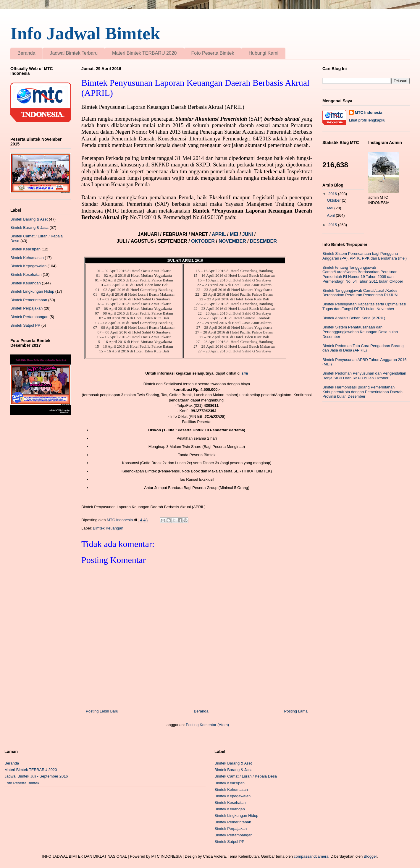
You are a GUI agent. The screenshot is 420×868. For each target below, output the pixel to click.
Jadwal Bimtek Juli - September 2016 (36, 776)
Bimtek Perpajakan (26, 308)
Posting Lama (296, 711)
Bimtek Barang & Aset (29, 219)
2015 (333, 225)
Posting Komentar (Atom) (207, 725)
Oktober (335, 200)
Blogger (370, 856)
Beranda (26, 53)
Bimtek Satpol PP (25, 325)
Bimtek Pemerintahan (29, 300)
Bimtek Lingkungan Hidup (32, 291)
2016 (333, 194)
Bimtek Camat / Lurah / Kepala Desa (246, 776)
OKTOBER (203, 241)
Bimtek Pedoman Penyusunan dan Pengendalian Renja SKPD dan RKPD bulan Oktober (364, 376)
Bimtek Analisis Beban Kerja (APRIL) (354, 318)
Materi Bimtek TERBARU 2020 (144, 53)
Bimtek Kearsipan (25, 249)
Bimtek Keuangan (108, 528)
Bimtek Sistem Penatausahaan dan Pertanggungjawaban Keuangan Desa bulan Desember (360, 332)
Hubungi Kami (263, 53)
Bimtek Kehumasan (27, 258)
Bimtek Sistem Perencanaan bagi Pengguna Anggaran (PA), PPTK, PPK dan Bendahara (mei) (365, 256)
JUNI (248, 234)
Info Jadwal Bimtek (85, 33)
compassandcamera (311, 856)
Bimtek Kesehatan (26, 275)
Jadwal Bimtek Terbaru (74, 53)
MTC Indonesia (369, 112)
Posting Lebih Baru (102, 711)
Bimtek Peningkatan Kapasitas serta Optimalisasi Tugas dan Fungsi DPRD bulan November (364, 306)
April (332, 215)
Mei (331, 208)
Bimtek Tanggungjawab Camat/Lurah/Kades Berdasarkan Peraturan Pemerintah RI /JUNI (360, 293)
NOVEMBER (232, 241)
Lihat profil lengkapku (367, 120)
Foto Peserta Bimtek (213, 53)
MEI (235, 234)
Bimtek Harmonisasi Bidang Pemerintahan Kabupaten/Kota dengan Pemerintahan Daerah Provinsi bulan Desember (362, 392)
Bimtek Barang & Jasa (29, 227)
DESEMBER (263, 241)
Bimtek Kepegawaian (28, 266)
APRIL (219, 234)
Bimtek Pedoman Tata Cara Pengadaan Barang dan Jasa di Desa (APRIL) (363, 348)
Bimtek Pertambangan (29, 317)
